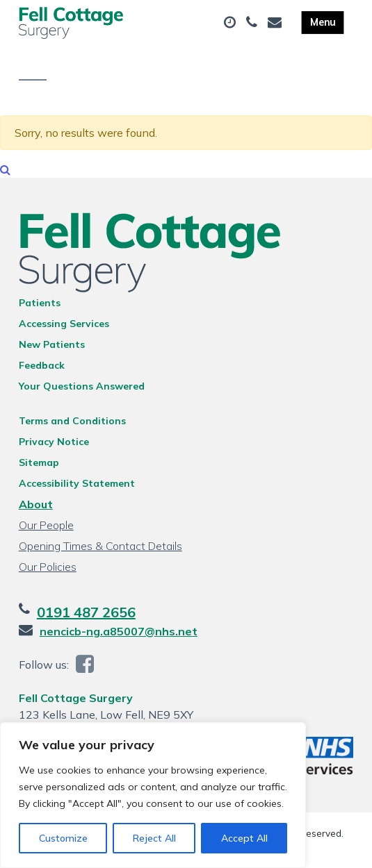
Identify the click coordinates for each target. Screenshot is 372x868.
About (36, 504)
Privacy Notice (54, 442)
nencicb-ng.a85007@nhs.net (119, 631)
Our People (46, 525)
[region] (153, 795)
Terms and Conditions (72, 421)
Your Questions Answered (82, 386)
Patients (40, 303)
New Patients (52, 344)
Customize (63, 838)
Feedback (42, 365)
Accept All (244, 838)
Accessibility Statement (77, 483)
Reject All (154, 838)
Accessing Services (64, 324)
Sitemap (39, 462)
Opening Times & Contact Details (100, 546)
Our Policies (48, 567)
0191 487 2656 (86, 612)
